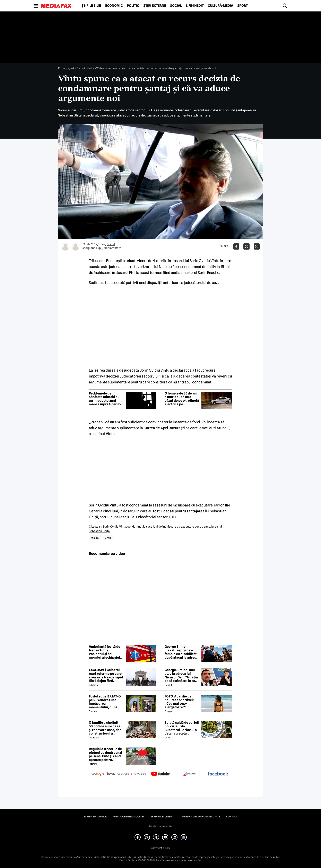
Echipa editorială (95, 817)
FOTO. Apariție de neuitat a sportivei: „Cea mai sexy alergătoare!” (179, 702)
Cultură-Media (220, 6)
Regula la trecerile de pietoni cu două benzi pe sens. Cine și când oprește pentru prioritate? (105, 754)
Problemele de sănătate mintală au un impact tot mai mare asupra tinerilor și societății (105, 399)
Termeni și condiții (163, 817)
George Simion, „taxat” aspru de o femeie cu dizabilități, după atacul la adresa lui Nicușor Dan (181, 652)
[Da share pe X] (246, 246)
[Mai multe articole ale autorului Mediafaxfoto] (76, 246)
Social (176, 6)
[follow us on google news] (103, 774)
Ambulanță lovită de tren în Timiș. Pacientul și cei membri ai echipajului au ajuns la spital (106, 652)
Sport (242, 6)
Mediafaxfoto (112, 248)
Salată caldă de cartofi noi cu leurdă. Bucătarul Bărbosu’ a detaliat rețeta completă (182, 728)
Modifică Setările (160, 826)
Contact (232, 817)
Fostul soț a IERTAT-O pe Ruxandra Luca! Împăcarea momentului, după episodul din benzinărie (105, 702)
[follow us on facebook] (218, 774)
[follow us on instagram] (189, 774)
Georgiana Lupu (92, 248)
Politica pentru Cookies (129, 817)
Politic (133, 6)
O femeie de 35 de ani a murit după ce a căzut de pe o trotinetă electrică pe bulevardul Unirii (182, 399)
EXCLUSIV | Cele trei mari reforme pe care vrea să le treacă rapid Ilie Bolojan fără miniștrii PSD (106, 675)
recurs (95, 538)
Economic (114, 6)
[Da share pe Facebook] (236, 246)
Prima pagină (66, 68)
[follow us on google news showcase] (132, 774)
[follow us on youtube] (160, 774)
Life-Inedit (195, 6)
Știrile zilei (91, 6)
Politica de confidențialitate (201, 817)
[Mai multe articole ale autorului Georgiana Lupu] (65, 246)
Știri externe (155, 6)
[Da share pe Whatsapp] (257, 246)
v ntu (108, 538)
